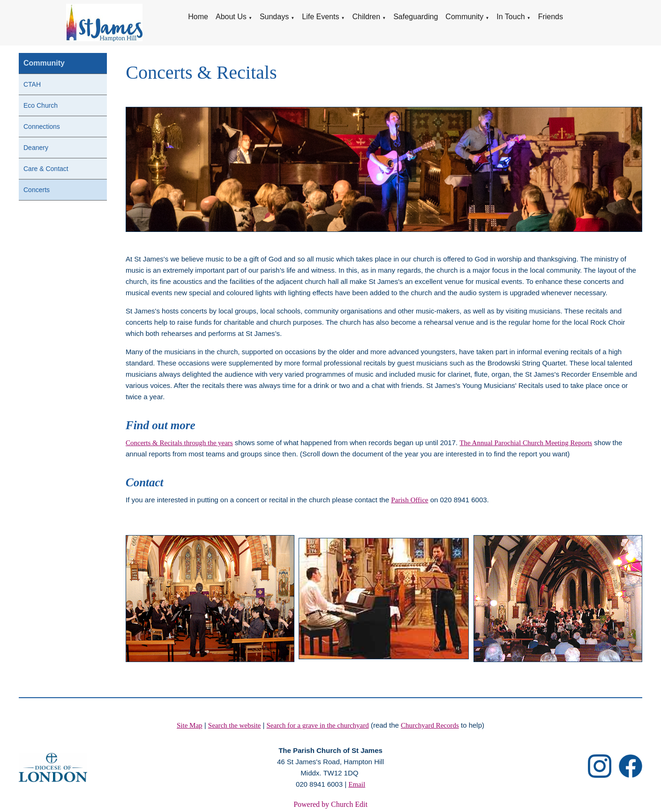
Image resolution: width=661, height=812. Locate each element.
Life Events (320, 17)
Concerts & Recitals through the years (179, 443)
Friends (551, 17)
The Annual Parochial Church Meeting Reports (526, 443)
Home (198, 17)
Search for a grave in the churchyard (318, 725)
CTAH (32, 84)
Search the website (234, 725)
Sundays (274, 17)
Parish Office (410, 500)
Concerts (37, 190)
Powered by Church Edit (330, 804)
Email (357, 784)
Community (464, 17)
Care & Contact (46, 169)
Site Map (190, 725)
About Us (231, 17)
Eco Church (41, 105)
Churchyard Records (430, 725)
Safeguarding (416, 17)
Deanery (36, 148)
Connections (42, 127)
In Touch (511, 17)
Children (366, 17)
